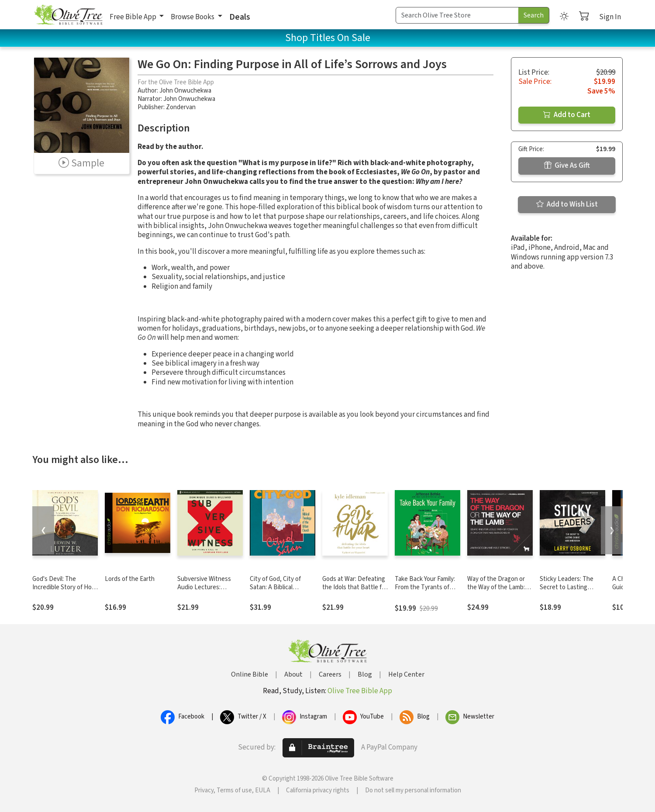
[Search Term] (457, 15)
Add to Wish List (567, 204)
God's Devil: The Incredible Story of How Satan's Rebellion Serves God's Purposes (64, 591)
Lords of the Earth (130, 579)
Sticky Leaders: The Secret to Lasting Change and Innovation (571, 587)
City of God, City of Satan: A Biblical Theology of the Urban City (281, 591)
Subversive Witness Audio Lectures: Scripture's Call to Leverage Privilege (204, 591)
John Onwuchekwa (185, 91)
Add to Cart (567, 115)
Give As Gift (567, 166)
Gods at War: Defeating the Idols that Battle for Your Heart (355, 587)
